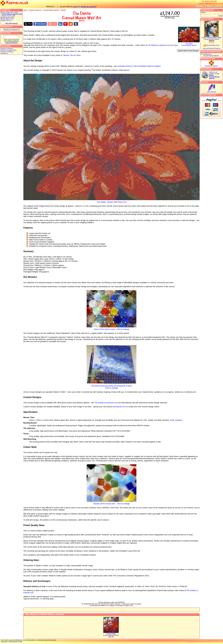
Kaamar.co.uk (14, 3)
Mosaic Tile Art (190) (8, 16)
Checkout (218, 7)
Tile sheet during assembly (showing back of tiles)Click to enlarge (111, 386)
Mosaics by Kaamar (211, 66)
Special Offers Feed (212, 45)
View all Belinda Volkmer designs (147, 66)
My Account (199, 7)
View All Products (11, 24)
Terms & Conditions (7, 52)
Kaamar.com (120, 407)
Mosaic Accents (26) (8, 17)
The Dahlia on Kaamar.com (159, 45)
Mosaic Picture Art (35, 10)
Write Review (211, 92)
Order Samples (176, 420)
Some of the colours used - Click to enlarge (111, 328)
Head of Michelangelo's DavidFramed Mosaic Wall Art (211, 38)
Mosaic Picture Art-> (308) (9, 13)
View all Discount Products (212, 48)
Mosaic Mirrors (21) (7, 19)
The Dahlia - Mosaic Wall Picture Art (111, 201)
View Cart (209, 7)
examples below (124, 66)
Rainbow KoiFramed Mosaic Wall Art (211, 55)
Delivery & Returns (7, 49)
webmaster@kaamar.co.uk (17, 640)
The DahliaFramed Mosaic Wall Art (189, 44)
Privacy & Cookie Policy (9, 50)
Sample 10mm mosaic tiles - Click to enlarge (111, 503)
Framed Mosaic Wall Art (51, 10)
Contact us (4, 53)
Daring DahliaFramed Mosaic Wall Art (111, 634)
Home (25, 10)
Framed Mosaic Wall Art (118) (12, 14)
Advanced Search (11, 43)
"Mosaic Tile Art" (70, 55)
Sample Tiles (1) (6, 20)
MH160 (63, 10)
